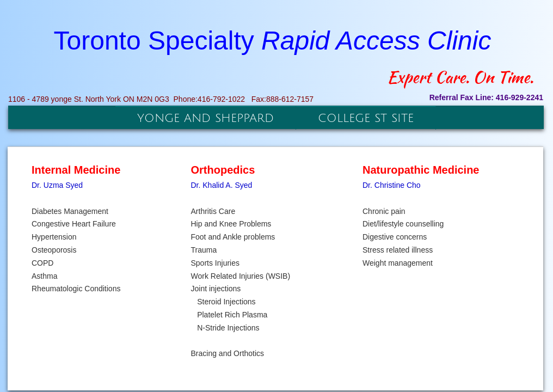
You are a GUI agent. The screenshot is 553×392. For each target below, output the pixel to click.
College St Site (366, 118)
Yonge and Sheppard (205, 118)
